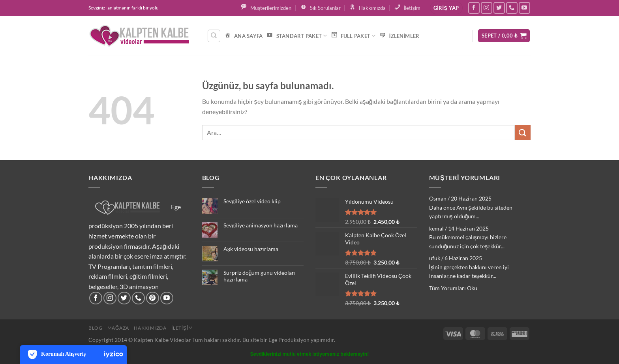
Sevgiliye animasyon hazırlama (261, 225)
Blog (95, 328)
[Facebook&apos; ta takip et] (474, 8)
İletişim (182, 328)
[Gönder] (523, 132)
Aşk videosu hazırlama (251, 249)
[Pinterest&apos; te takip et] (153, 298)
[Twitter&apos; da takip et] (499, 8)
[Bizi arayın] (512, 8)
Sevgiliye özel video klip (252, 201)
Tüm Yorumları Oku (453, 288)
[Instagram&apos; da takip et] (487, 8)
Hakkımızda (150, 328)
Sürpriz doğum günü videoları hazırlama (260, 276)
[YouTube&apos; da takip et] (524, 8)
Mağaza (118, 328)
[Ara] (214, 36)
